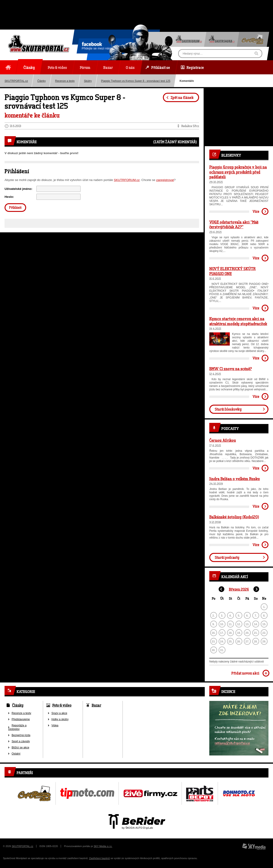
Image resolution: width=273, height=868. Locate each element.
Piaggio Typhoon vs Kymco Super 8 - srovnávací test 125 (136, 81)
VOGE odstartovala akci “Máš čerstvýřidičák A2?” (234, 224)
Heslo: (9, 197)
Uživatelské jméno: (18, 189)
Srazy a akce (59, 713)
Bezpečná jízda (21, 735)
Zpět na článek (182, 97)
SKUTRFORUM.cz (127, 180)
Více (256, 211)
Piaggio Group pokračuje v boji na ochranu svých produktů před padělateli (238, 172)
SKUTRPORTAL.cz (23, 846)
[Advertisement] (136, 10)
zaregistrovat (165, 180)
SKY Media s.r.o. (103, 846)
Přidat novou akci (245, 673)
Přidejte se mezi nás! (96, 47)
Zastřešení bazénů (100, 858)
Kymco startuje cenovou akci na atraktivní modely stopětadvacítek (238, 321)
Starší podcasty (227, 557)
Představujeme (21, 719)
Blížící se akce (20, 748)
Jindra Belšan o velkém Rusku (235, 479)
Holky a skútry (60, 719)
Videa (55, 725)
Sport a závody (21, 741)
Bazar (96, 705)
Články (42, 81)
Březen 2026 (239, 589)
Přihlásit (15, 207)
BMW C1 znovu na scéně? (231, 369)
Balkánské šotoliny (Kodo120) (234, 517)
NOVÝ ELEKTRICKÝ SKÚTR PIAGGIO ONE (233, 271)
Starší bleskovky (228, 409)
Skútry (88, 81)
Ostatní (16, 754)
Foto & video (62, 705)
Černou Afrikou (223, 440)
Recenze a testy (65, 81)
